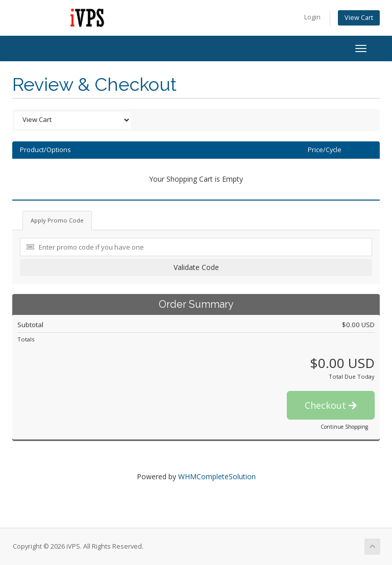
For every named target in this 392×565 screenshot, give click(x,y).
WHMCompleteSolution (217, 476)
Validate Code (196, 267)
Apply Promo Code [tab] (57, 220)
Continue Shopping (344, 427)
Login (312, 17)
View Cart (359, 18)
